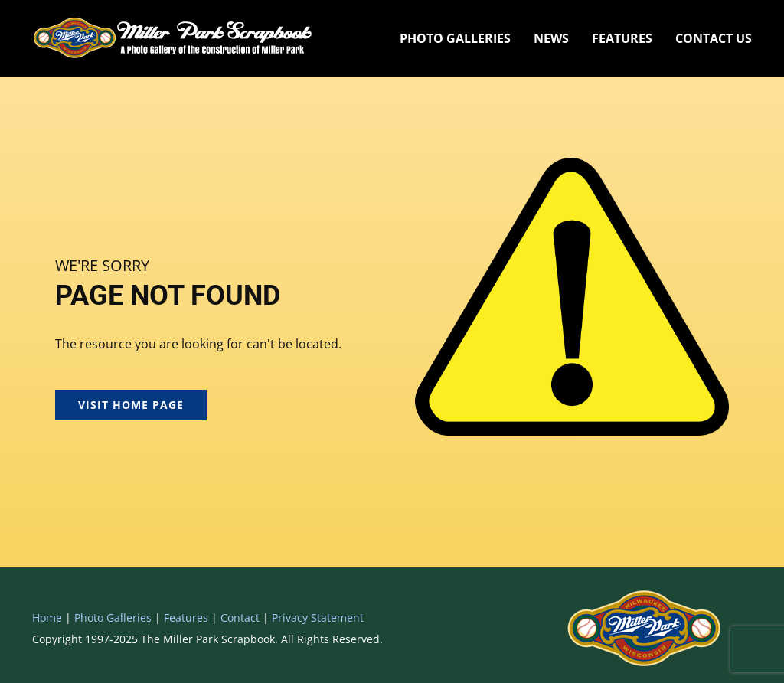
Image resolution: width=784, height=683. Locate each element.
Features (622, 38)
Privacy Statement (318, 618)
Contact (240, 618)
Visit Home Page (131, 405)
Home (47, 618)
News (551, 38)
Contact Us (714, 38)
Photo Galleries (455, 38)
